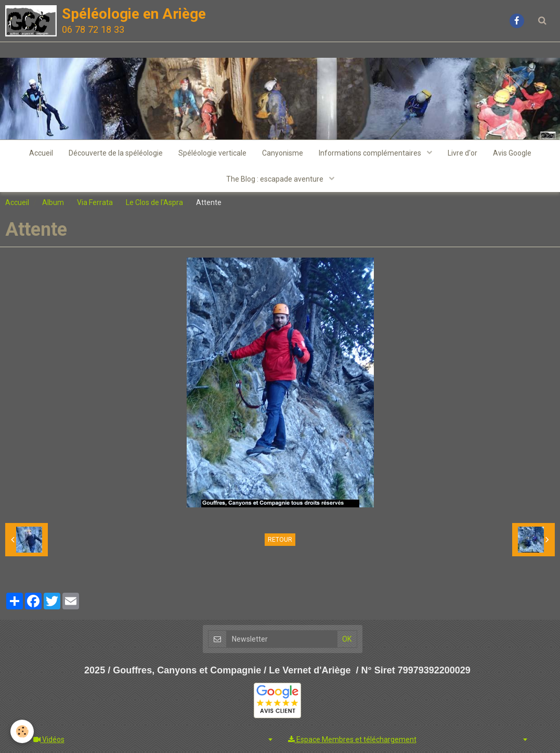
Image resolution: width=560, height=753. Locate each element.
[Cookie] (22, 731)
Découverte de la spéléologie (116, 153)
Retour (280, 540)
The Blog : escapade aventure (276, 179)
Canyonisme (283, 153)
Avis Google (512, 153)
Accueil (41, 153)
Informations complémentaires (371, 153)
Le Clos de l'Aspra (154, 202)
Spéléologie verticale (212, 153)
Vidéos (49, 739)
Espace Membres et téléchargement (352, 739)
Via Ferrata (95, 202)
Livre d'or (463, 153)
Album (53, 202)
